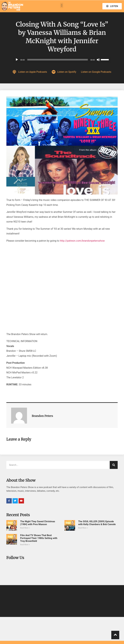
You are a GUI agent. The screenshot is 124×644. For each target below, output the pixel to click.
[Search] (114, 465)
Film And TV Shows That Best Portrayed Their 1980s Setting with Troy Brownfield (39, 538)
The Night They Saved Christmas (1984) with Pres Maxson (38, 523)
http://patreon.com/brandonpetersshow (82, 241)
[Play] (17, 60)
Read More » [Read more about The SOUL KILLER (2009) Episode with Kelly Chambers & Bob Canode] (83, 528)
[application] (62, 60)
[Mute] (98, 60)
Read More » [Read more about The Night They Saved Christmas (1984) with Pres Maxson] (25, 528)
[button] (62, 5)
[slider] (58, 60)
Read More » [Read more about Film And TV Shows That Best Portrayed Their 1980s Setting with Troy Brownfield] (25, 545)
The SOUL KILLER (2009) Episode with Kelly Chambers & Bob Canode (97, 523)
